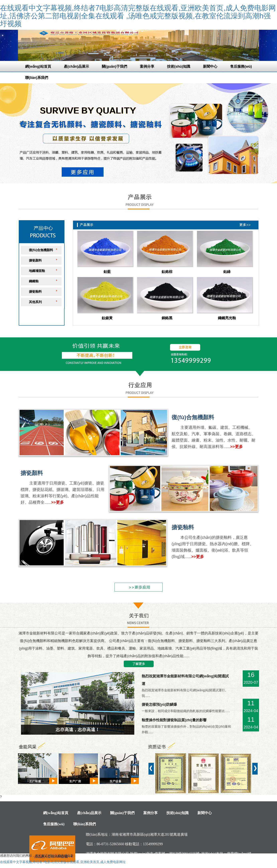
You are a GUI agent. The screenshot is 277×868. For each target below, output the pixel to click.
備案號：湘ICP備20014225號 (177, 854)
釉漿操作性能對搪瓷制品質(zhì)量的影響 (174, 720)
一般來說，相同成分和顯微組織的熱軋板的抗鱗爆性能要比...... (186, 711)
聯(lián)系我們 (37, 78)
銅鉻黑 (167, 318)
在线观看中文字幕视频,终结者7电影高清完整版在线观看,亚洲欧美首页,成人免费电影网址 (63, 862)
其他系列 (35, 302)
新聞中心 (210, 66)
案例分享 (147, 66)
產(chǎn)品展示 (76, 66)
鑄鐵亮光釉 (227, 318)
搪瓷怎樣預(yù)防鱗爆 (159, 705)
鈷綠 (227, 272)
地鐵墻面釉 (37, 271)
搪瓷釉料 (35, 292)
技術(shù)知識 (179, 66)
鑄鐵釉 (34, 281)
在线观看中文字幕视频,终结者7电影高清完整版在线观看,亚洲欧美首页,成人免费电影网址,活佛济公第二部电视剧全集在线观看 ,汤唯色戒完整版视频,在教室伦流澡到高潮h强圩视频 (138, 16)
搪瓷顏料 (35, 260)
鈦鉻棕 (167, 272)
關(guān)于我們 (114, 66)
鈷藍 (107, 272)
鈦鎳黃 (107, 318)
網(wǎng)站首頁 (38, 66)
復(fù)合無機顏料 (41, 250)
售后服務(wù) (241, 66)
